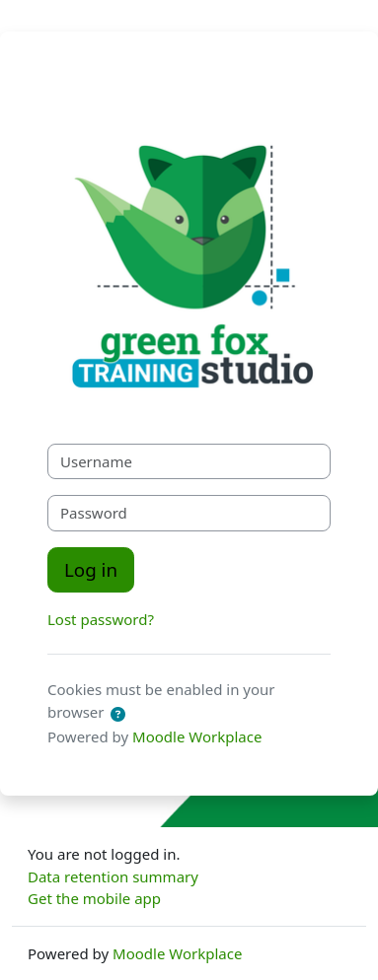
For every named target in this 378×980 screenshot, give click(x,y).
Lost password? (101, 619)
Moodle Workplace (197, 736)
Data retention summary (113, 876)
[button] (118, 714)
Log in (91, 569)
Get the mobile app (94, 898)
